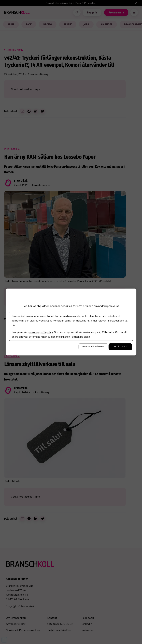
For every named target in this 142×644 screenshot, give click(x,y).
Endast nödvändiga (93, 347)
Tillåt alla (120, 347)
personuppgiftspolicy (40, 332)
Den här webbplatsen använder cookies (47, 306)
